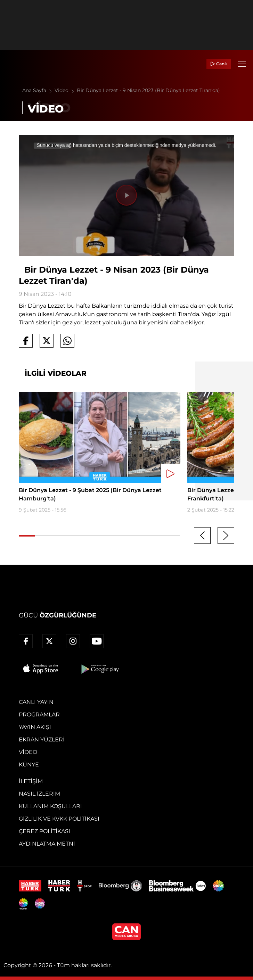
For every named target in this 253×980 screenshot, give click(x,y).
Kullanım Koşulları (50, 806)
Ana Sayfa (38, 90)
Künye (29, 765)
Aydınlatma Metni (47, 844)
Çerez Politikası (44, 831)
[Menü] (242, 64)
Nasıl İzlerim (39, 794)
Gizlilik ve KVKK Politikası (59, 819)
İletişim (31, 781)
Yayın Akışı (35, 727)
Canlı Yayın (36, 702)
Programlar (39, 715)
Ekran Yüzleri (42, 740)
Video (66, 90)
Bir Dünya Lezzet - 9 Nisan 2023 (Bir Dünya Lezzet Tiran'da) (148, 90)
